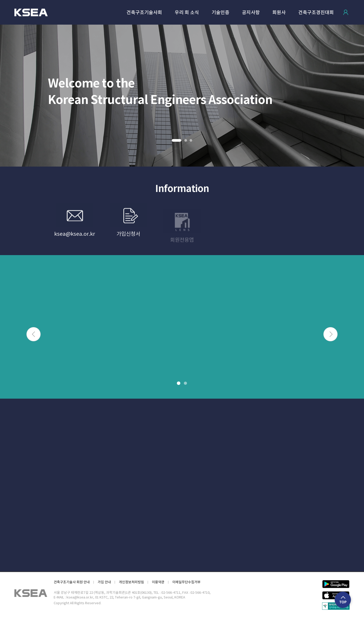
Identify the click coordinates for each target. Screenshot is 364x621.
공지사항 (251, 13)
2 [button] (186, 140)
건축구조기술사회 (144, 13)
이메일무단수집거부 (186, 582)
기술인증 (220, 13)
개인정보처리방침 (131, 582)
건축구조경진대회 (316, 13)
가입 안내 (104, 582)
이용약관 (158, 582)
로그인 (346, 12)
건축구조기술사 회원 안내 (72, 582)
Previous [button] (34, 334)
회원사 (279, 13)
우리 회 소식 (187, 13)
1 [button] (176, 140)
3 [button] (191, 140)
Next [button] (330, 334)
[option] (182, 96)
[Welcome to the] (182, 96)
